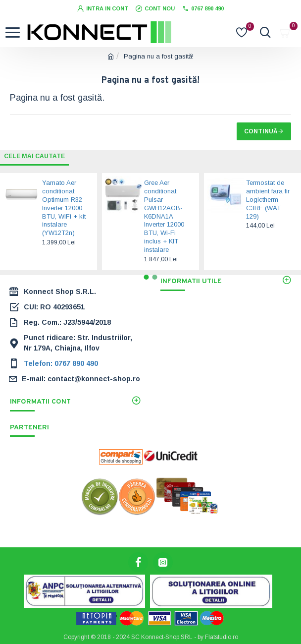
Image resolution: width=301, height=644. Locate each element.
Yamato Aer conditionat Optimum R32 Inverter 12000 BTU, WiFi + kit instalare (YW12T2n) (64, 208)
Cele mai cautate (34, 156)
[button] (147, 277)
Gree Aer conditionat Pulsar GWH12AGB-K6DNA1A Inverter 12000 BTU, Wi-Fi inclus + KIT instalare (164, 216)
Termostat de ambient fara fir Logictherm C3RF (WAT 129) (268, 200)
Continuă (261, 131)
